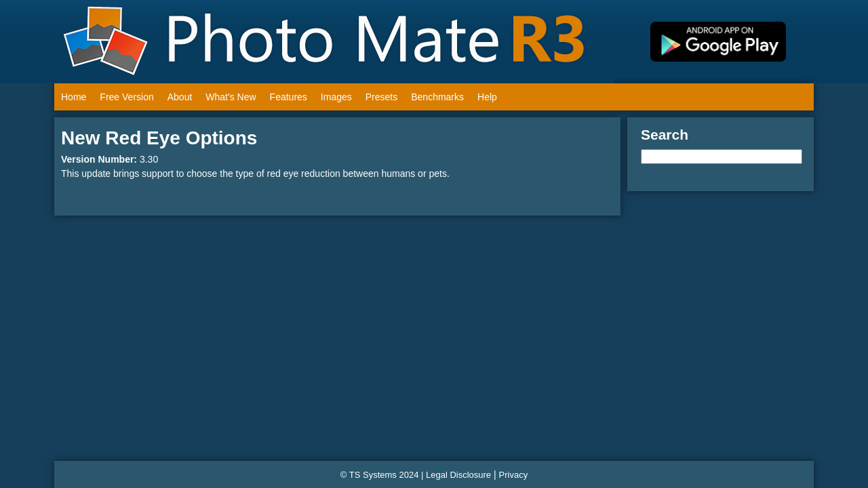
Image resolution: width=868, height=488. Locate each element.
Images (336, 97)
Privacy (514, 475)
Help (487, 97)
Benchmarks (437, 97)
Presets (381, 97)
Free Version (126, 97)
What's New (231, 97)
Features (289, 97)
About (180, 97)
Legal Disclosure (458, 475)
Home (74, 97)
